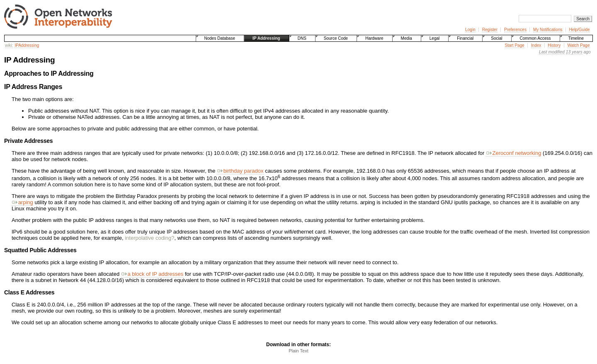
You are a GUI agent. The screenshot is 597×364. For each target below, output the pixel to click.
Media (406, 38)
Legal (434, 38)
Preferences (515, 30)
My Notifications (548, 30)
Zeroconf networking (513, 153)
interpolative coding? (149, 238)
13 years (574, 52)
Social (496, 38)
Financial (465, 38)
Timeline (576, 38)
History (554, 45)
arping (22, 202)
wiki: (9, 45)
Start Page (515, 45)
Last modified (552, 52)
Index (536, 45)
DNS (302, 38)
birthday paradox (240, 171)
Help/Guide (579, 30)
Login (470, 30)
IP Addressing (266, 38)
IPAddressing (27, 45)
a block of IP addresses (152, 274)
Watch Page (578, 45)
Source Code (336, 38)
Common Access (535, 38)
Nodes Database (220, 38)
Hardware (374, 38)
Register (490, 30)
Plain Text (298, 351)
